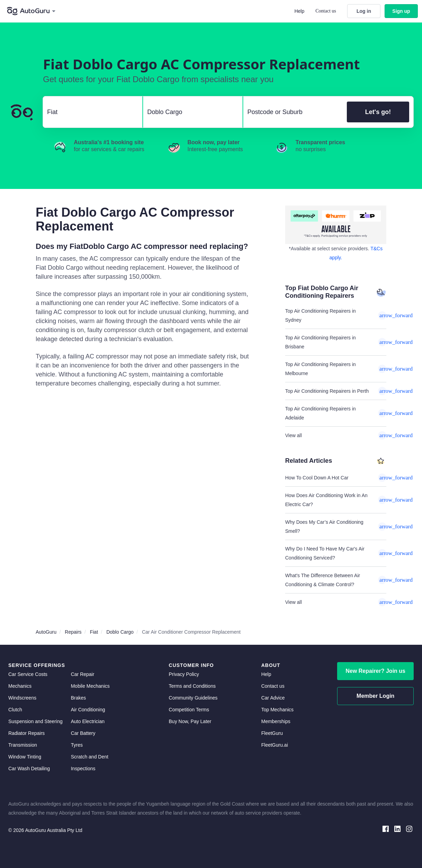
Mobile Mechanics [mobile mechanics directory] (90, 686)
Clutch (15, 710)
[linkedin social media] (397, 828)
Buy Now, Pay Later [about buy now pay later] (190, 721)
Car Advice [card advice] (273, 698)
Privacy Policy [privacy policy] (184, 674)
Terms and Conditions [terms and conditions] (192, 686)
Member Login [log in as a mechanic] (375, 696)
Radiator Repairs (27, 733)
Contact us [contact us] (273, 686)
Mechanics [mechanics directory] (20, 686)
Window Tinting (25, 757)
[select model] (190, 112)
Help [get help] (266, 674)
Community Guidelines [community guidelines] (193, 698)
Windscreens (22, 698)
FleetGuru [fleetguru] (272, 733)
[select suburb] (293, 112)
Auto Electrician (87, 721)
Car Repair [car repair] (82, 674)
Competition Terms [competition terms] (189, 710)
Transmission (23, 745)
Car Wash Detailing (29, 769)
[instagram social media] (409, 828)
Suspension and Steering (35, 721)
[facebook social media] (386, 828)
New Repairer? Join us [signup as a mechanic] (375, 671)
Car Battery (83, 733)
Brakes (78, 698)
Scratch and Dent (89, 757)
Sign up (401, 11)
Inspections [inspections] (83, 769)
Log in (364, 11)
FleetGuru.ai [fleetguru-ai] (275, 745)
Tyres (77, 745)
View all (336, 435)
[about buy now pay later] (336, 225)
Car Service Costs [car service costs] (28, 674)
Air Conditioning (88, 710)
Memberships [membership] (276, 721)
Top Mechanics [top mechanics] (277, 710)
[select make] (90, 112)
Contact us (326, 11)
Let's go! (378, 112)
